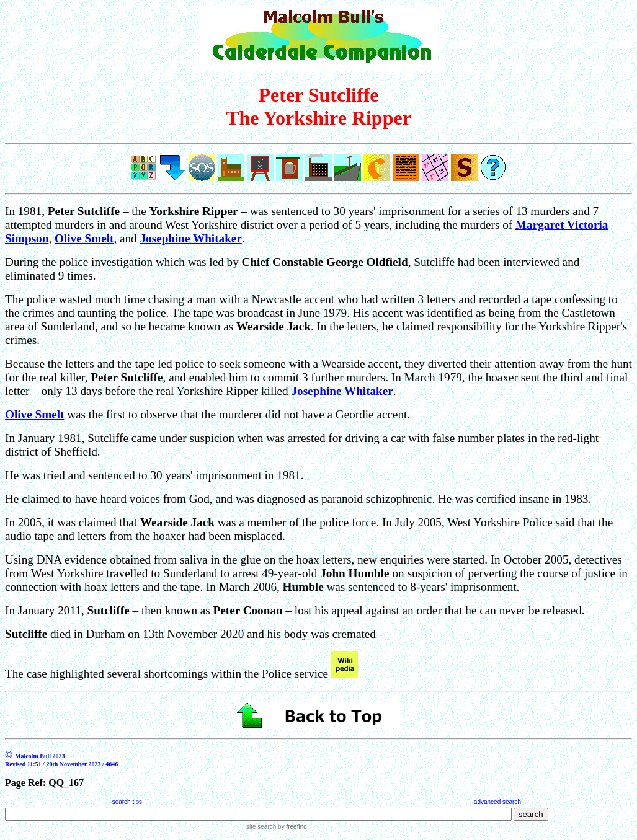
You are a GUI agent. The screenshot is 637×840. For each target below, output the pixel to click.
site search (261, 827)
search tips (127, 802)
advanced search (497, 802)
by (291, 827)
